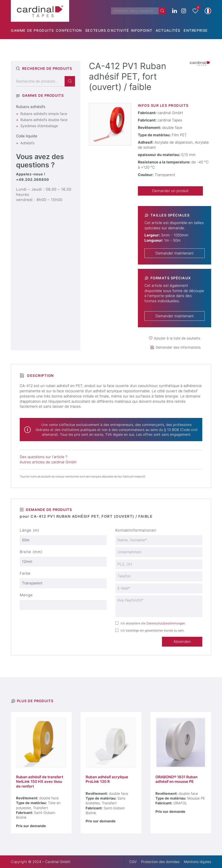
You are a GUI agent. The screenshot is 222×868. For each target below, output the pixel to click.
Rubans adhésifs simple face (44, 114)
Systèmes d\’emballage (39, 126)
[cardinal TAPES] (40, 11)
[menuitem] (33, 30)
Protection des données (160, 862)
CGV (133, 862)
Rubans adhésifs (31, 107)
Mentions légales (198, 862)
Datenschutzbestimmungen (166, 623)
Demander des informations (178, 347)
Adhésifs (27, 143)
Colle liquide (27, 136)
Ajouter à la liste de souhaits (177, 338)
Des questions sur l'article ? (43, 457)
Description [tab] (40, 376)
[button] (208, 11)
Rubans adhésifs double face (44, 120)
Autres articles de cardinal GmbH (48, 462)
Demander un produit (170, 191)
